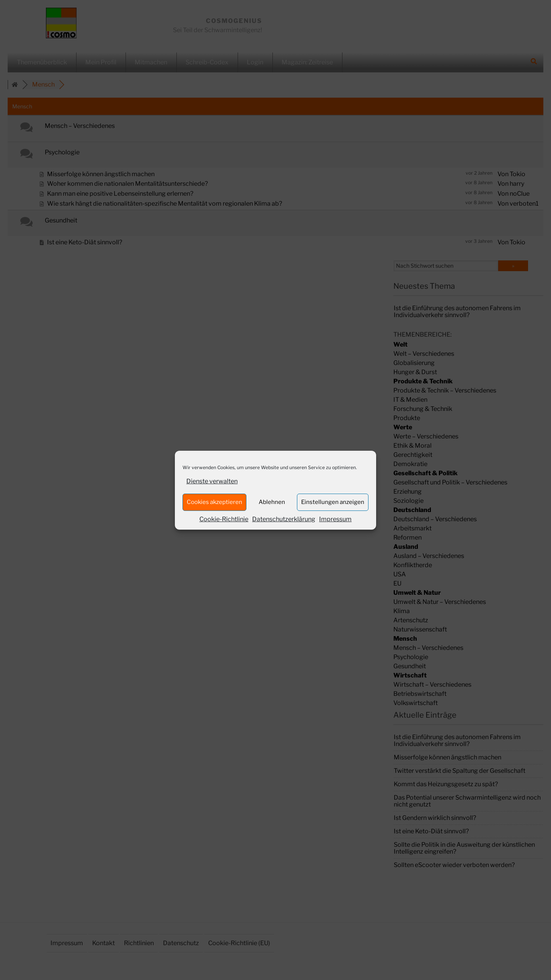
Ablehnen (272, 502)
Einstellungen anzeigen (333, 502)
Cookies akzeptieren (214, 502)
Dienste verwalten (212, 481)
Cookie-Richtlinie (224, 519)
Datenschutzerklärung (284, 519)
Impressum (335, 519)
